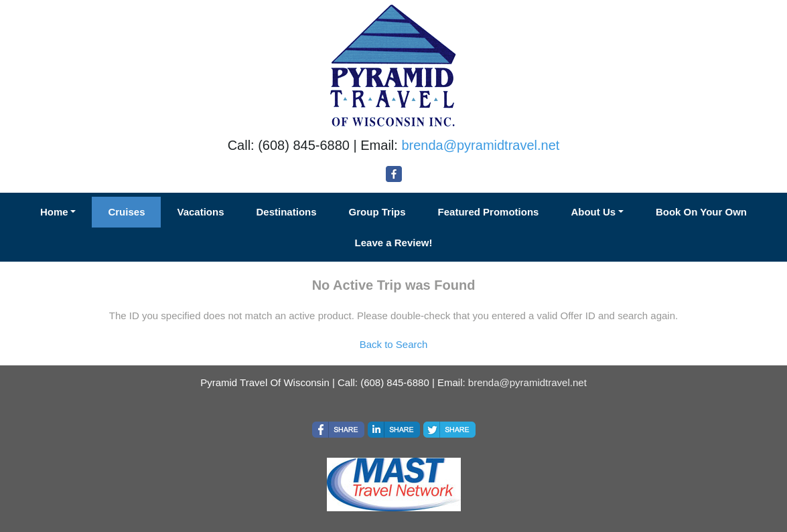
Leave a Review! (394, 243)
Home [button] (54, 212)
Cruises (126, 212)
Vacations (200, 212)
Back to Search (394, 344)
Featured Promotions (489, 212)
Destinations (287, 212)
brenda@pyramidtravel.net (480, 145)
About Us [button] (593, 212)
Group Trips (377, 212)
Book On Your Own (701, 212)
